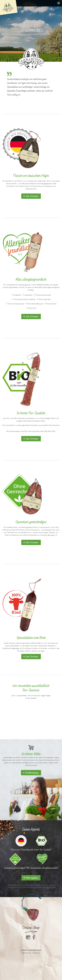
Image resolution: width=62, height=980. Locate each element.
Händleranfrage (32, 773)
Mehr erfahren (32, 878)
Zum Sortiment (32, 196)
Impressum (36, 953)
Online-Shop (31, 928)
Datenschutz (26, 953)
